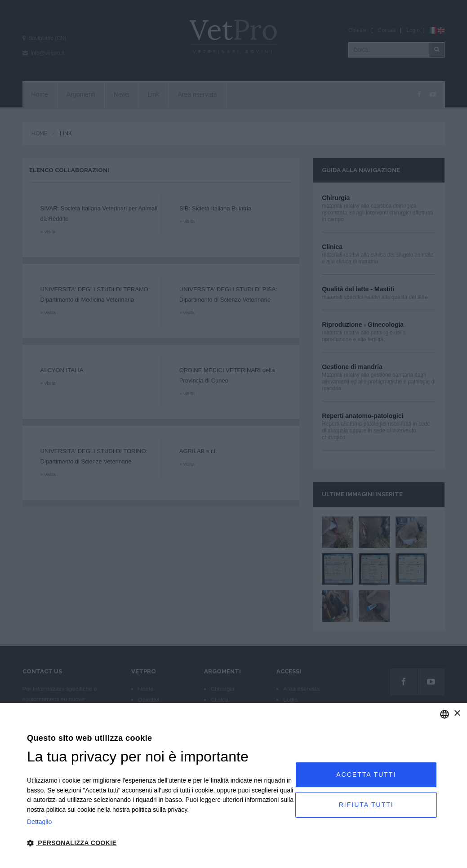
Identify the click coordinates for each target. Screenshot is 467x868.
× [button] (457, 714)
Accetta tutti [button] (366, 775)
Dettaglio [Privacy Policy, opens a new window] (39, 822)
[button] (161, 843)
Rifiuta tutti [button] (366, 805)
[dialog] (233, 786)
